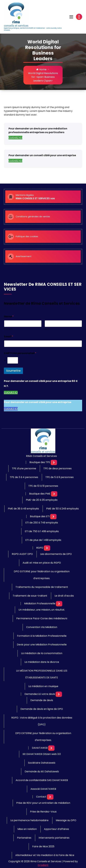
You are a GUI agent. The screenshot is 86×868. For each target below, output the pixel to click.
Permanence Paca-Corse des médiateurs (42, 618)
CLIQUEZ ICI (15, 138)
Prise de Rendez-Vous (43, 812)
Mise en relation (27, 829)
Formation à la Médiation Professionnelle (42, 636)
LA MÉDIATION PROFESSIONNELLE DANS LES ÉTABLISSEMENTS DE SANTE (42, 674)
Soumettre (13, 371)
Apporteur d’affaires (56, 829)
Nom (47, 329)
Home (41, 69)
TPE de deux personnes (57, 468)
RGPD (40, 548)
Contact (41, 797)
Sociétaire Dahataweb (42, 763)
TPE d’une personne (24, 468)
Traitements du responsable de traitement (42, 587)
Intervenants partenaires (54, 838)
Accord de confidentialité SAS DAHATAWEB (42, 780)
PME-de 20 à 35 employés (42, 500)
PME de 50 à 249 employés (62, 509)
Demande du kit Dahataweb (42, 771)
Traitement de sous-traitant (30, 596)
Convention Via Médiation (42, 627)
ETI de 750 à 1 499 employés (42, 531)
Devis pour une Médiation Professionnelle (42, 645)
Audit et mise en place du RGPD (42, 563)
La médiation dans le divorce (42, 662)
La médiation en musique (43, 686)
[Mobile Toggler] (54, 462)
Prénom (8, 329)
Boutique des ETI (40, 516)
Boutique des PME (40, 494)
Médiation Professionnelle (40, 604)
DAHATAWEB (40, 748)
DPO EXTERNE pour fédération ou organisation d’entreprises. (42, 575)
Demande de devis (42, 700)
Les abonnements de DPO (56, 554)
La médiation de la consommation (42, 653)
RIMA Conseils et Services (41, 456)
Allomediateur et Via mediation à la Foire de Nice (45, 855)
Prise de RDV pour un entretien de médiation (43, 803)
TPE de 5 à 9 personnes (60, 477)
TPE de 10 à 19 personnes (43, 486)
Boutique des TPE (40, 462)
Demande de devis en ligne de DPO (42, 709)
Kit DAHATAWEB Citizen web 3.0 (42, 754)
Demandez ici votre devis (40, 694)
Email (9, 337)
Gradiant (43, 865)
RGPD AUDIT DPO (22, 554)
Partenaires (24, 838)
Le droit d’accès (64, 596)
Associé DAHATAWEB (43, 789)
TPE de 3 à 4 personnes (24, 477)
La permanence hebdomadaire (29, 820)
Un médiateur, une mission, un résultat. (42, 610)
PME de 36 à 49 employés (23, 509)
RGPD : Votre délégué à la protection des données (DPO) (42, 721)
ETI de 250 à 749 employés (42, 523)
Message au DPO (66, 820)
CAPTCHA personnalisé (20, 353)
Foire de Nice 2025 (43, 846)
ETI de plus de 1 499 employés (43, 540)
